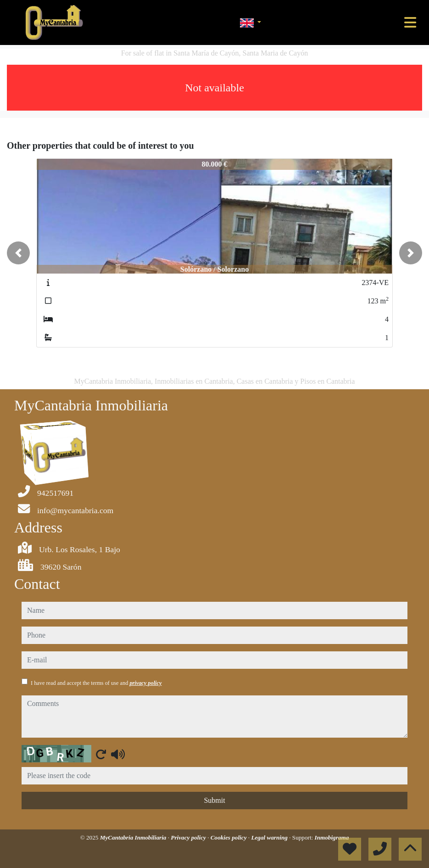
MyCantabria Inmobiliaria (134, 837)
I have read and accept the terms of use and (96, 683)
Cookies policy (229, 837)
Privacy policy (189, 837)
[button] (18, 253)
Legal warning (270, 837)
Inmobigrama (332, 837)
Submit (214, 800)
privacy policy (145, 683)
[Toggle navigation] (410, 22)
